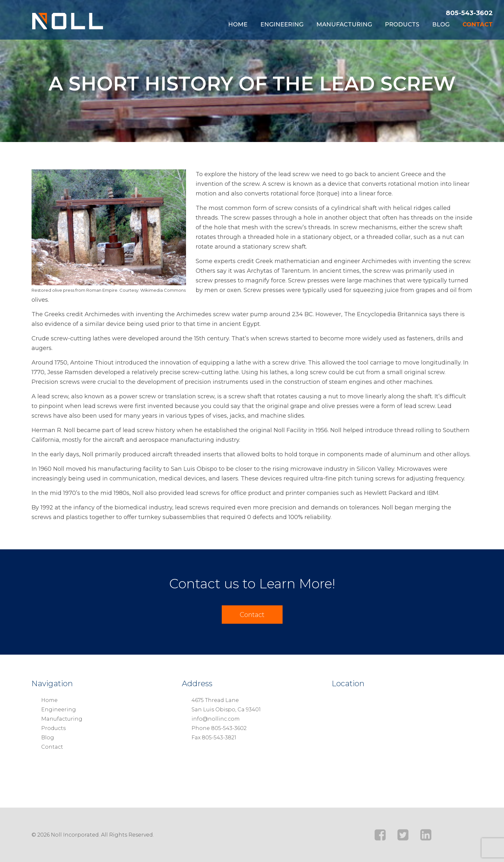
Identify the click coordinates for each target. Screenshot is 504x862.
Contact (478, 24)
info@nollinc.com (216, 719)
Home (238, 24)
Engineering (282, 24)
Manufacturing (344, 24)
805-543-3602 (469, 13)
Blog (441, 24)
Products (402, 24)
